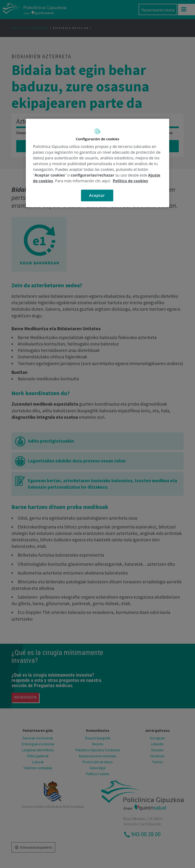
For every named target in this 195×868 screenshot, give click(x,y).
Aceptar (97, 195)
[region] (97, 163)
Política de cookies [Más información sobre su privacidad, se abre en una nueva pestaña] (130, 181)
